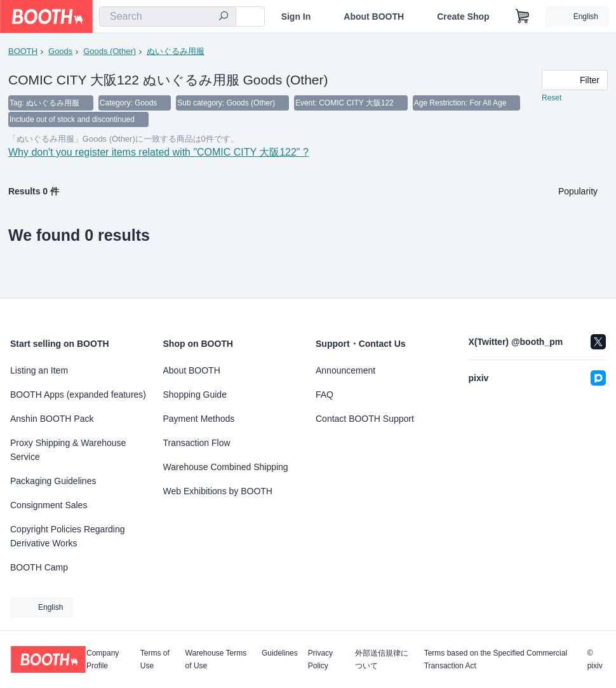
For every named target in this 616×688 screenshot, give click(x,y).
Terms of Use (155, 659)
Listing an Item (39, 370)
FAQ (325, 395)
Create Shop (463, 17)
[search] (224, 17)
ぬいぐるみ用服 (176, 51)
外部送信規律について (382, 659)
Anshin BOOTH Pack (52, 419)
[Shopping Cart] (523, 17)
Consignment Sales (49, 505)
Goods (60, 51)
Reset (552, 99)
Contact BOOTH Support (365, 419)
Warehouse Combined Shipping (226, 467)
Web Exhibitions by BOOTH (218, 491)
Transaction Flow (197, 443)
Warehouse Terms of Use (216, 659)
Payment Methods (199, 419)
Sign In (296, 17)
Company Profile (103, 659)
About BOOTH (374, 17)
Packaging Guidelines (53, 481)
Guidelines (280, 653)
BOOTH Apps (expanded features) (78, 395)
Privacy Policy (320, 659)
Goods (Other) (110, 51)
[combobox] (168, 17)
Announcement (345, 370)
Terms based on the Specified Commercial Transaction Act (496, 659)
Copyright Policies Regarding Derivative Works (68, 536)
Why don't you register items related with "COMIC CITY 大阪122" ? (159, 156)
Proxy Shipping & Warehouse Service (68, 450)
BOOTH (23, 51)
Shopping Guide (195, 395)
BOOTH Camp (39, 567)
